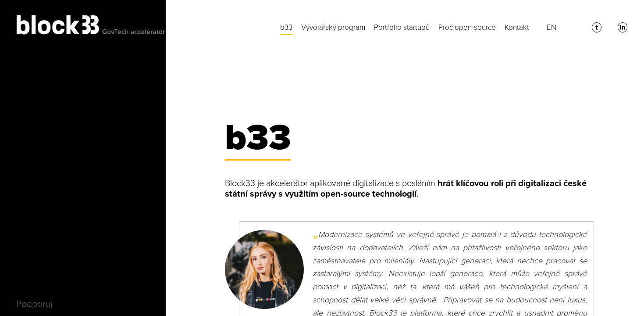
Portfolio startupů (402, 27)
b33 (286, 27)
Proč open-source (467, 27)
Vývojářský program (333, 27)
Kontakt (517, 27)
